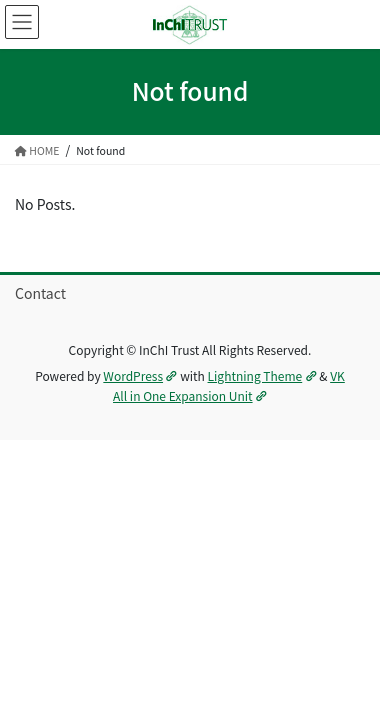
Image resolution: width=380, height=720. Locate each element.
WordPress (140, 375)
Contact (40, 293)
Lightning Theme (262, 375)
